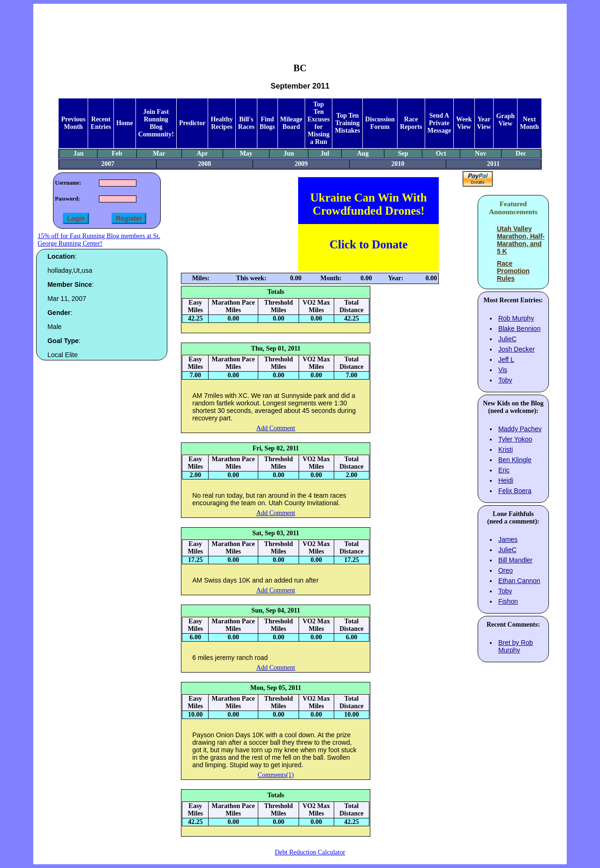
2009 (301, 164)
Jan (79, 153)
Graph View (505, 120)
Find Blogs (267, 123)
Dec (521, 153)
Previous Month (73, 123)
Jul (325, 153)
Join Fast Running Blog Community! (156, 123)
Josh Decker (517, 349)
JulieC (507, 339)
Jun (289, 153)
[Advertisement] (300, 26)
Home (125, 123)
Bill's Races (246, 123)
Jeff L (506, 359)
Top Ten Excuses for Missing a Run (319, 123)
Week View (464, 123)
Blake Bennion (519, 329)
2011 (493, 164)
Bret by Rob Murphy (516, 646)
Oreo (506, 570)
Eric (504, 470)
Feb (117, 153)
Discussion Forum (380, 123)
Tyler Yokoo (515, 439)
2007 (108, 164)
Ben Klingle (515, 460)
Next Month (529, 123)
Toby (505, 380)
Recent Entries (101, 123)
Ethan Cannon (519, 581)
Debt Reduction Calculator (310, 852)
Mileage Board (291, 123)
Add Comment (276, 428)
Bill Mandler (515, 560)
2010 (398, 164)
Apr (202, 153)
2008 (204, 164)
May (246, 153)
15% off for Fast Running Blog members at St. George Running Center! (99, 240)
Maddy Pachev (520, 429)
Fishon (508, 601)
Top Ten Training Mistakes (347, 123)
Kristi (506, 449)
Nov (480, 153)
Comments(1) (276, 775)
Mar (159, 153)
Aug (363, 153)
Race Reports (411, 123)
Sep (403, 153)
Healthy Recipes (221, 123)
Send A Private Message (439, 123)
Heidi (506, 480)
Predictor (192, 123)
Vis (503, 370)
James (508, 539)
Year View (484, 123)
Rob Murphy (516, 318)
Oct (441, 153)
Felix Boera (515, 491)
